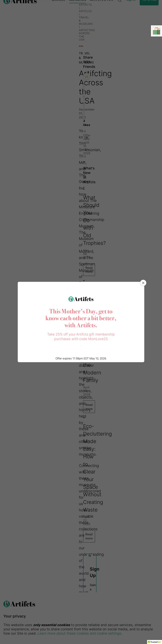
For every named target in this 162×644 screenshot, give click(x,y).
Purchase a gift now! (81, 345)
